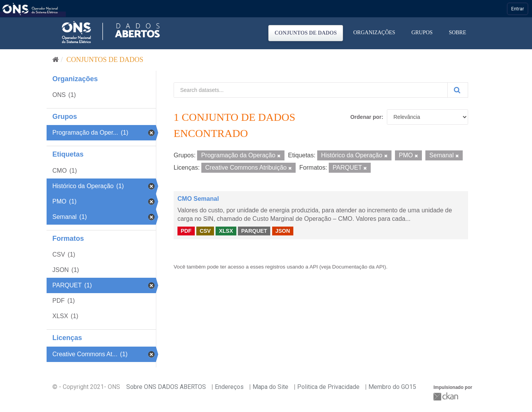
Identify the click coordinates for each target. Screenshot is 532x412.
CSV (205, 231)
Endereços (229, 387)
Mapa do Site (270, 387)
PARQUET (254, 231)
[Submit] (458, 90)
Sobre (458, 33)
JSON (283, 231)
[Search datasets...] (311, 90)
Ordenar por (366, 117)
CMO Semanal (198, 199)
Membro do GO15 (392, 387)
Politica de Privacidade (328, 387)
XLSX (226, 231)
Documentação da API (358, 267)
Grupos (422, 33)
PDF (186, 231)
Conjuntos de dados (306, 33)
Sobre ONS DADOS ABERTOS (166, 387)
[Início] (56, 60)
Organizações (374, 33)
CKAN (447, 396)
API (314, 267)
